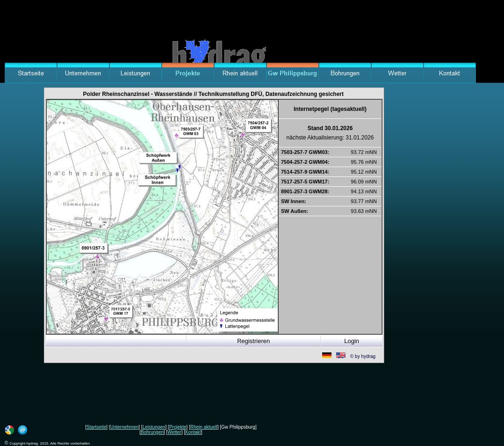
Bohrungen (152, 432)
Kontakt (193, 432)
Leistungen (154, 427)
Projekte (178, 427)
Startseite (96, 427)
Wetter (174, 432)
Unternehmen (125, 427)
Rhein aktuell (204, 427)
